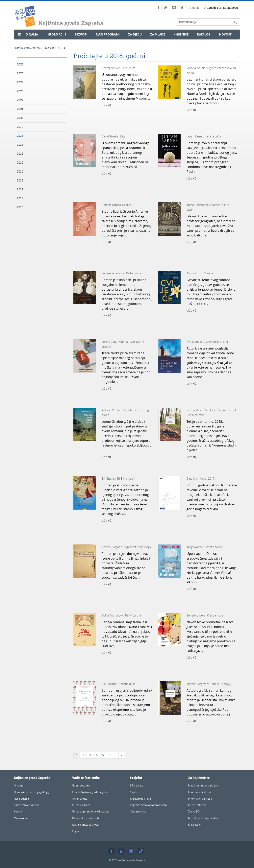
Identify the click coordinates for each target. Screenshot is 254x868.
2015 (20, 163)
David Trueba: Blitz (113, 136)
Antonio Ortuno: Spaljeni (117, 205)
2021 (20, 109)
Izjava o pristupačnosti (85, 825)
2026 (20, 64)
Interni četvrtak (197, 805)
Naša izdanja (21, 799)
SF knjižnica (137, 785)
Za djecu (135, 34)
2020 (20, 118)
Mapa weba (21, 818)
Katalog (204, 34)
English (194, 8)
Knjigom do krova (140, 799)
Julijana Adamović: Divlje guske (122, 273)
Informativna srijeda (200, 799)
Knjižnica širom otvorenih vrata (148, 805)
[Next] (116, 755)
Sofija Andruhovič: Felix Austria (121, 615)
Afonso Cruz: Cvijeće (200, 273)
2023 (20, 91)
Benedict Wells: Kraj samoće (205, 615)
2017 (20, 145)
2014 (20, 171)
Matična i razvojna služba (203, 785)
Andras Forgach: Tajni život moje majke (127, 547)
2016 (20, 154)
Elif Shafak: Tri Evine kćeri (118, 478)
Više (106, 105)
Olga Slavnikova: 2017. (201, 478)
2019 (20, 127)
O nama (32, 34)
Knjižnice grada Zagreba (27, 48)
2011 (20, 198)
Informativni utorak (200, 792)
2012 (20, 189)
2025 (20, 73)
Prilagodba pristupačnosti (221, 8)
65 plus (134, 792)
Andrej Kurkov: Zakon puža (119, 68)
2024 (20, 82)
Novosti (226, 34)
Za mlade (158, 34)
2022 (20, 100)
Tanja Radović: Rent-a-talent (205, 547)
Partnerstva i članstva (27, 805)
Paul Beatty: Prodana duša (119, 684)
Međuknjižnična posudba (203, 818)
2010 (20, 207)
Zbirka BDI (194, 811)
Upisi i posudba (81, 785)
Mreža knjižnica (81, 805)
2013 (20, 180)
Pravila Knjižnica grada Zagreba (90, 792)
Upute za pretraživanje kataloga (91, 811)
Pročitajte (49, 48)
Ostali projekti (138, 811)
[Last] (122, 755)
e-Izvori (81, 34)
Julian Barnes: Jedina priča (204, 136)
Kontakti (19, 811)
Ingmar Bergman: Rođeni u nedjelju (209, 684)
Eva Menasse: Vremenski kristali (207, 342)
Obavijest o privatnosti (85, 818)
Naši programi (108, 34)
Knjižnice (181, 34)
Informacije (56, 34)
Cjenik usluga (80, 799)
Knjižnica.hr (195, 825)
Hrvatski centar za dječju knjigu (32, 792)
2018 (60, 48)
